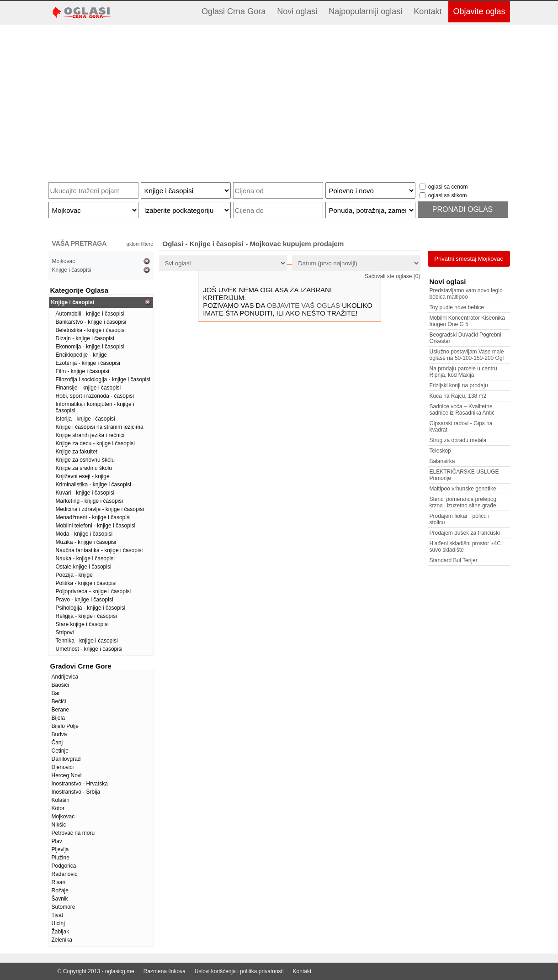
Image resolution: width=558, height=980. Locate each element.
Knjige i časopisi (72, 270)
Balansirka (442, 461)
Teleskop (440, 451)
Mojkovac (64, 261)
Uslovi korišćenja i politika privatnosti (239, 971)
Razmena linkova (165, 971)
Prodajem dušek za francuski (465, 533)
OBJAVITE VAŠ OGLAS (303, 305)
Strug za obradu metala (458, 440)
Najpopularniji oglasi (365, 11)
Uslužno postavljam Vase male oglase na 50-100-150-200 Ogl (467, 355)
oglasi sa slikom (448, 195)
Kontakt (428, 11)
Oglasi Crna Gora (234, 11)
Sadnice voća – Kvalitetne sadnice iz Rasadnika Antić (462, 410)
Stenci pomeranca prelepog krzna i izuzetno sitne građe (463, 502)
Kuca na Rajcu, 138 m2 (458, 396)
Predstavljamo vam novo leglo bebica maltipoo (466, 294)
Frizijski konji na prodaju (459, 385)
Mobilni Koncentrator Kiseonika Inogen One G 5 (467, 321)
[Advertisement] (279, 100)
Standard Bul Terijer (454, 560)
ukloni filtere (140, 244)
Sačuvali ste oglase (392, 276)
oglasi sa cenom (448, 187)
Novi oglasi (297, 11)
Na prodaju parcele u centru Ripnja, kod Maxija (463, 372)
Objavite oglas (479, 11)
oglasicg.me (120, 971)
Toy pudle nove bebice (457, 307)
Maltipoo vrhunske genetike (463, 489)
